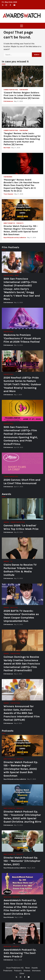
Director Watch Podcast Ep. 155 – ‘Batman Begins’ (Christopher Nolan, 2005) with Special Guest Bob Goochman (22, 210)
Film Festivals (9, 276)
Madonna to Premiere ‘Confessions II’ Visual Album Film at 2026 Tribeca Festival (22, 318)
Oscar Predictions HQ (15, 968)
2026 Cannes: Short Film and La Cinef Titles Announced (22, 463)
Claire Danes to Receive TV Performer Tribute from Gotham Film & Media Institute (22, 548)
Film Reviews (24, 90)
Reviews (27, 971)
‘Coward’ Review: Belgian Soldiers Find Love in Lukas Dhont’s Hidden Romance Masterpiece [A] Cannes (22, 76)
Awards (6, 522)
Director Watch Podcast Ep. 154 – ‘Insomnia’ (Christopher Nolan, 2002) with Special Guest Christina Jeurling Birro (22, 795)
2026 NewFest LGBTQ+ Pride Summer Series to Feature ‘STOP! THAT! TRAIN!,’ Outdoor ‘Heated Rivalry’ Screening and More (22, 361)
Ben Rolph (7, 148)
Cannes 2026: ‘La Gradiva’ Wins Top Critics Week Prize (22, 509)
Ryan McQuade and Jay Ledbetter (15, 237)
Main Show (7, 897)
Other (22, 973)
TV (11, 561)
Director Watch (9, 223)
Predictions (8, 971)
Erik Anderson (8, 101)
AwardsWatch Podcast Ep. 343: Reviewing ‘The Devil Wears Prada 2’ (22, 933)
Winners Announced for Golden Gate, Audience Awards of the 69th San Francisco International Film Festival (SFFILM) (22, 690)
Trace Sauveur (9, 194)
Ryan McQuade (9, 917)
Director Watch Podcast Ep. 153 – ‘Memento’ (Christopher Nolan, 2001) (22, 841)
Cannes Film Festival (11, 90)
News (17, 276)
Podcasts (20, 223)
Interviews (36, 971)
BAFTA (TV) (14, 608)
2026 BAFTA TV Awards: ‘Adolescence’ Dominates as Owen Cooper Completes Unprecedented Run (22, 594)
